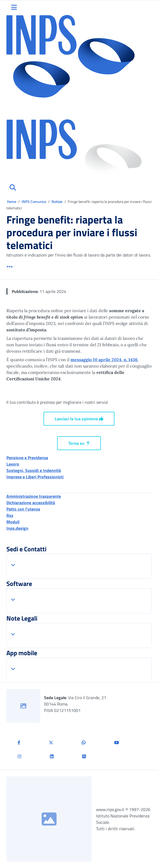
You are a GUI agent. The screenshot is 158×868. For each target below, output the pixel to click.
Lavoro (13, 464)
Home (12, 201)
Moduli (13, 522)
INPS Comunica (34, 201)
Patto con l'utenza (23, 509)
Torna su (79, 443)
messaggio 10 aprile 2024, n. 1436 (104, 360)
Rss (10, 515)
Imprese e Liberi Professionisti (35, 477)
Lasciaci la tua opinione (79, 419)
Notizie (57, 201)
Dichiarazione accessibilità (31, 503)
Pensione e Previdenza (27, 458)
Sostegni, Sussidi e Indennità (34, 470)
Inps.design (17, 528)
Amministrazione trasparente (34, 496)
